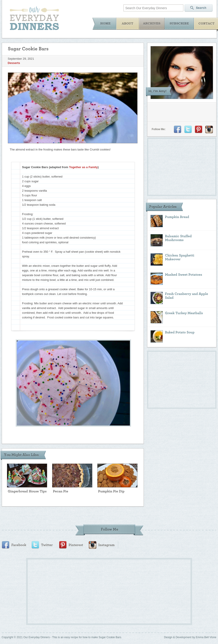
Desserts (14, 63)
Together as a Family (83, 167)
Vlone (213, 637)
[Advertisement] (101, 591)
